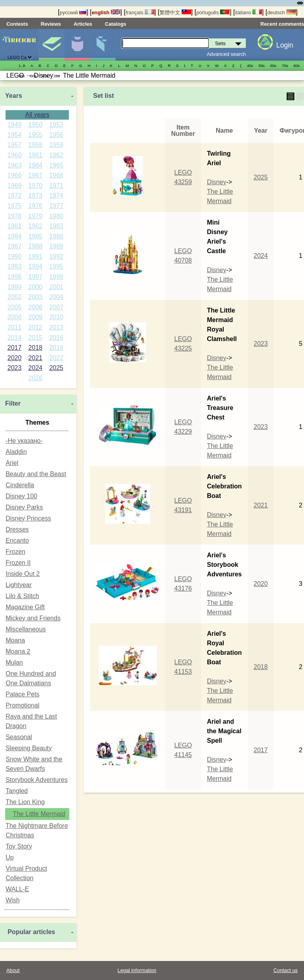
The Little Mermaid (39, 814)
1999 (15, 287)
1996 (15, 277)
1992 (56, 256)
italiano (249, 12)
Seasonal (19, 737)
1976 (36, 206)
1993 (15, 266)
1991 (36, 256)
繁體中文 (175, 12)
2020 (15, 358)
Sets (51, 45)
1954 (15, 135)
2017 (15, 348)
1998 (56, 277)
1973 (36, 195)
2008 (15, 317)
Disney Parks (24, 507)
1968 (56, 175)
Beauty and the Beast (36, 474)
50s (261, 66)
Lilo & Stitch (22, 596)
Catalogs (116, 24)
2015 (36, 338)
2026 (36, 378)
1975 (15, 206)
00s (33, 76)
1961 (36, 155)
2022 (56, 358)
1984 (15, 236)
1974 (56, 195)
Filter (13, 403)
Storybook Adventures (37, 780)
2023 (15, 368)
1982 (36, 226)
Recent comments (282, 24)
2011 (15, 327)
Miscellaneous (26, 629)
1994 (36, 266)
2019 (56, 348)
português (213, 12)
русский (73, 12)
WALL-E (17, 889)
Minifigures (77, 45)
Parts (103, 45)
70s (285, 66)
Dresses (17, 529)
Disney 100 (21, 496)
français (140, 12)
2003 (36, 297)
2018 (36, 348)
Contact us (286, 970)
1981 (15, 226)
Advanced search (226, 54)
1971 (56, 186)
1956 (56, 135)
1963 (15, 165)
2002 (15, 297)
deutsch (281, 12)
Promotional (22, 705)
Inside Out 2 (23, 574)
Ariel (12, 463)
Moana (15, 640)
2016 (56, 338)
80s (297, 66)
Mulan (14, 663)
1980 (56, 216)
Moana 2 (18, 651)
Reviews (51, 24)
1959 (56, 145)
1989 (56, 246)
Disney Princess (28, 518)
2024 (36, 368)
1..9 (22, 66)
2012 (36, 327)
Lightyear (19, 585)
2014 (15, 338)
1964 (36, 165)
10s (45, 76)
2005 (15, 307)
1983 (56, 226)
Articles (83, 24)
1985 (36, 236)
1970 (36, 186)
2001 (56, 287)
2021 (36, 358)
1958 (36, 145)
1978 (15, 216)
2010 (56, 317)
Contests (17, 24)
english (106, 12)
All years (37, 115)
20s (56, 76)
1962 (56, 155)
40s (250, 66)
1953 (56, 125)
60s (273, 66)
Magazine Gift (25, 607)
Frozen (15, 552)
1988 (36, 246)
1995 (56, 266)
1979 (36, 216)
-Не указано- (24, 441)
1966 (15, 175)
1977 (56, 206)
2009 (36, 317)
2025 (56, 368)
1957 (15, 145)
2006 (36, 307)
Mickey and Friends (33, 618)
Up (9, 857)
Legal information (137, 970)
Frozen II (18, 563)
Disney (217, 182)
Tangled (17, 791)
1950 (36, 125)
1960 (15, 155)
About (13, 970)
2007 (56, 307)
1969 (15, 186)
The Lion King (25, 802)
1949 (15, 125)
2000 (36, 287)
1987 (15, 246)
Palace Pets (22, 694)
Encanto (17, 541)
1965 (56, 165)
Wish (13, 900)
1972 (15, 195)
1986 (56, 236)
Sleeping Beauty (29, 748)
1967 (36, 175)
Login (285, 45)
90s (22, 76)
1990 (15, 256)
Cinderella (20, 485)
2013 (56, 327)
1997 (36, 277)
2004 (56, 297)
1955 (36, 135)
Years (14, 96)
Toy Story (19, 846)
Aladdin (16, 452)
